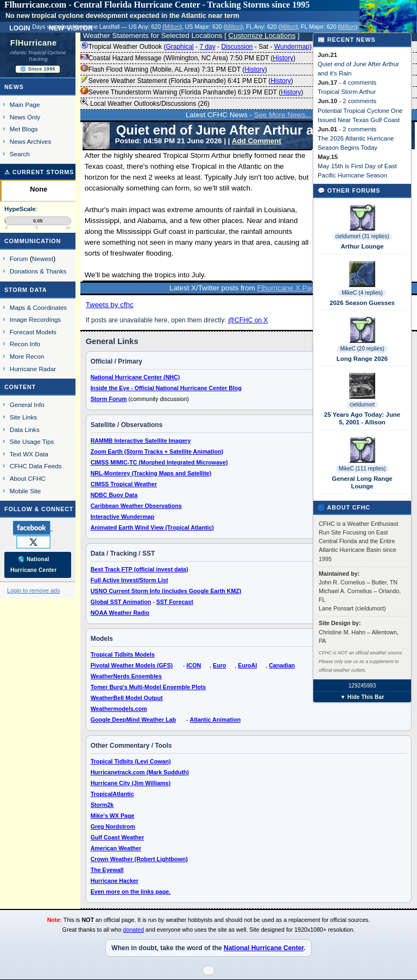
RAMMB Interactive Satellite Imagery (141, 441)
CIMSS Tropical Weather (124, 484)
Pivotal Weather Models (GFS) (132, 665)
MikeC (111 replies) (362, 469)
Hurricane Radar (33, 369)
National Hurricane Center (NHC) (135, 377)
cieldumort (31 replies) (362, 236)
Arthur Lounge (362, 246)
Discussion (237, 47)
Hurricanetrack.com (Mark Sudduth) (140, 772)
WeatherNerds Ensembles (126, 676)
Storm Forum (109, 399)
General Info (27, 405)
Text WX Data (29, 454)
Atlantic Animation (215, 720)
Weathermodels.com (119, 709)
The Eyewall (107, 870)
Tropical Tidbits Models (123, 654)
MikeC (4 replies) (362, 293)
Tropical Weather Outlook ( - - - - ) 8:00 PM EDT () (230, 47)
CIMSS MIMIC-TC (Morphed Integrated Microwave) (159, 462)
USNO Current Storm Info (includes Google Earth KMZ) (166, 591)
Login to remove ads (33, 590)
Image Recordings (35, 319)
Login (20, 27)
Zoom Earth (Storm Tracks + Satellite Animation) (157, 451)
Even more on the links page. (131, 892)
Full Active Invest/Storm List (129, 580)
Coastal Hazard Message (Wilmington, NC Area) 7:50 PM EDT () (188, 58)
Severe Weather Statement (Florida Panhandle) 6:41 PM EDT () (187, 81)
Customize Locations (262, 36)
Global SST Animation (121, 602)
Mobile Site (26, 491)
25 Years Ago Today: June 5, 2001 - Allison (362, 418)
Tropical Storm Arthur (347, 92)
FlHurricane (34, 43)
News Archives (30, 141)
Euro (219, 665)
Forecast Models (33, 332)
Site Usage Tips (32, 441)
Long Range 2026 (362, 359)
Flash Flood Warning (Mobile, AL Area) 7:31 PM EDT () (174, 69)
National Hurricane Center (264, 948)
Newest (43, 259)
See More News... (283, 115)
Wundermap (292, 47)
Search (20, 154)
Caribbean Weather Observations (136, 506)
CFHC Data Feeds (36, 466)
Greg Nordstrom (113, 826)
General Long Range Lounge (362, 482)
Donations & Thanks (38, 271)
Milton (172, 27)
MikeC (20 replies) (362, 349)
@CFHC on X (248, 320)
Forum (19, 259)
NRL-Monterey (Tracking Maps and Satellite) (151, 473)
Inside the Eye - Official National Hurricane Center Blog (166, 388)
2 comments (359, 101)
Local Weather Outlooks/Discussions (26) (145, 103)
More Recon (27, 356)
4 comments (359, 82)
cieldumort (362, 405)
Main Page (25, 104)
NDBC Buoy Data (114, 495)
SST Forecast (175, 602)
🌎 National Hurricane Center (33, 565)
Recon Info (25, 344)
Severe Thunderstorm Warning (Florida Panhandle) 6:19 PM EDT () (192, 92)
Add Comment (257, 141)
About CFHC (28, 478)
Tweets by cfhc (110, 305)
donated (134, 930)
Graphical (179, 47)
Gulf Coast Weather (118, 837)
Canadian (282, 665)
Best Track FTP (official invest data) (140, 569)
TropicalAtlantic (112, 794)
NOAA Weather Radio (120, 613)
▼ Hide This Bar (362, 697)
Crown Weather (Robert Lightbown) (139, 859)
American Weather (116, 848)
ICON (194, 665)
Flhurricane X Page (288, 288)
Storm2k (102, 805)
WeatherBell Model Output (127, 698)
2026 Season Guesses (362, 303)
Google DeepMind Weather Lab (133, 720)
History (283, 58)
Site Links (23, 417)
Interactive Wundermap (123, 517)
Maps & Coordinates (38, 307)
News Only (25, 117)
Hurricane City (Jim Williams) (131, 783)
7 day (207, 47)
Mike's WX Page (113, 816)
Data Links (25, 429)
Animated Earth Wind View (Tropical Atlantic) (152, 527)
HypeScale (20, 209)
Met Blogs (24, 129)
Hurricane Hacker (115, 881)
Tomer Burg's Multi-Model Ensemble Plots (149, 687)
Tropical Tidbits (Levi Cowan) (131, 761)
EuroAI (247, 665)
